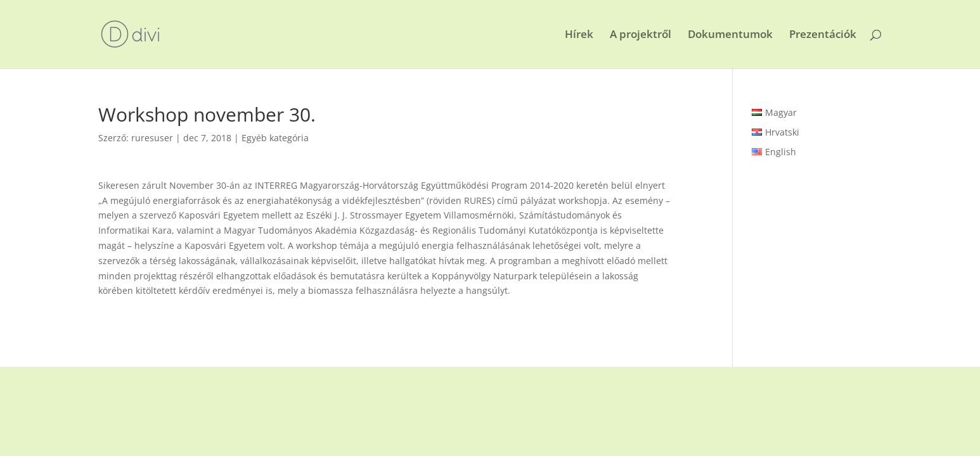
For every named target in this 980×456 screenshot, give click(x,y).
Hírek (579, 35)
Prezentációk (823, 35)
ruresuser (152, 138)
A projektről (641, 35)
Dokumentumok (730, 35)
